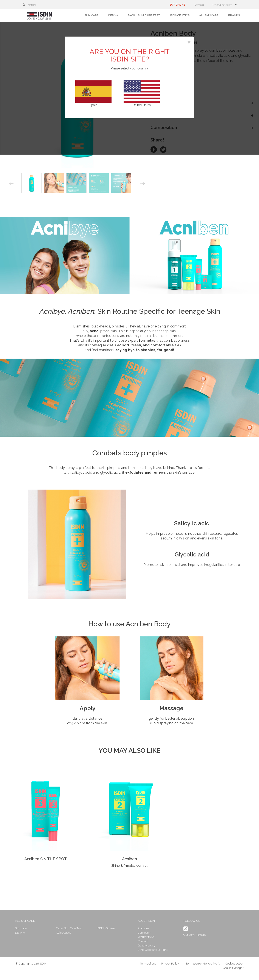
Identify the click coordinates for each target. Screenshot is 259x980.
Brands (234, 15)
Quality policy (146, 945)
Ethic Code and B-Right (152, 950)
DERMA (113, 15)
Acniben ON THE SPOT (46, 859)
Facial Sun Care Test (144, 15)
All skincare (209, 15)
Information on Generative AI (202, 967)
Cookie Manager (233, 971)
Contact (199, 5)
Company (144, 933)
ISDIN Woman (109, 928)
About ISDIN (146, 921)
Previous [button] (11, 184)
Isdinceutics (180, 15)
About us (143, 928)
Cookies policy (234, 967)
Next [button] (143, 184)
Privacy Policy (170, 967)
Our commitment (191, 935)
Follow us (188, 921)
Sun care (92, 15)
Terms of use (148, 967)
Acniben (129, 859)
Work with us (146, 937)
